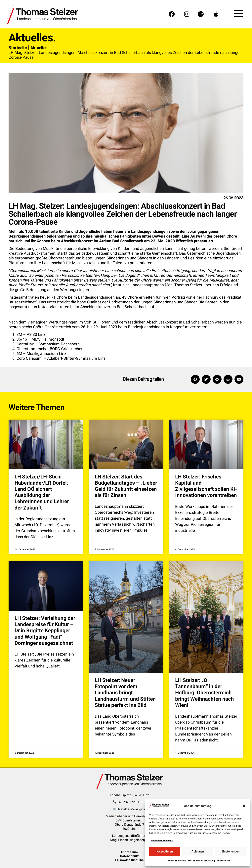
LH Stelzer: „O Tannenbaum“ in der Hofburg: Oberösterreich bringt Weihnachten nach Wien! (205, 693)
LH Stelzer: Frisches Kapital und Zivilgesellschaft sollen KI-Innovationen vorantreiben (206, 486)
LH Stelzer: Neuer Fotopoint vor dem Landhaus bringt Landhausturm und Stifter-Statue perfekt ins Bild (126, 693)
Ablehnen (198, 851)
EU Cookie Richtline (129, 860)
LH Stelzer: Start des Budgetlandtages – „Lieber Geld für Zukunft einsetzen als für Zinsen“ (126, 486)
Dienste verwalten (162, 841)
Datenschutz (129, 856)
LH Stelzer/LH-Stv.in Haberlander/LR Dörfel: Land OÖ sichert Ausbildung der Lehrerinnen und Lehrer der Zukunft (42, 492)
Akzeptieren (165, 851)
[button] (244, 806)
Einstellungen (231, 851)
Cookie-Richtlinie (176, 861)
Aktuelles (39, 48)
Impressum (223, 861)
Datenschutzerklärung (202, 861)
